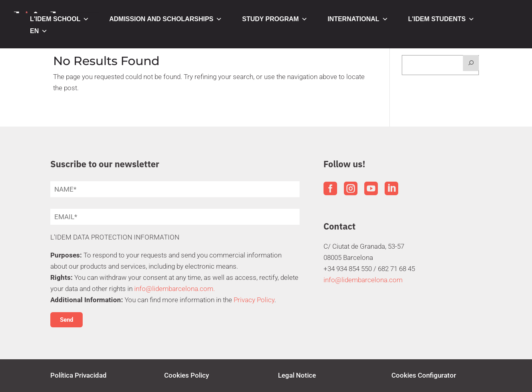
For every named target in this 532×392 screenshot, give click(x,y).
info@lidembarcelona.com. (175, 289)
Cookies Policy (187, 375)
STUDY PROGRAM (275, 19)
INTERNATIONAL (358, 19)
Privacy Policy (254, 300)
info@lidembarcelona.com (363, 280)
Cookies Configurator (424, 375)
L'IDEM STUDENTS (441, 19)
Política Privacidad (78, 375)
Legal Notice (297, 375)
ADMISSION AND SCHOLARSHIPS (166, 19)
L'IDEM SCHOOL (60, 19)
